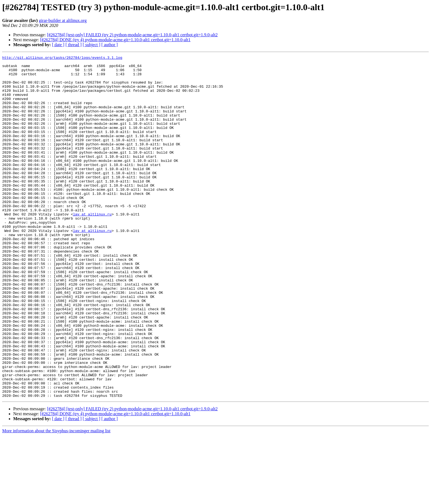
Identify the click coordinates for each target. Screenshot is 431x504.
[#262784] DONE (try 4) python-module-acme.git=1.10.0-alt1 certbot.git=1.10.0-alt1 (115, 40)
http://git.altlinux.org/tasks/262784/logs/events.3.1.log (62, 58)
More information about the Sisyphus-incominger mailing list (56, 499)
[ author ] (110, 45)
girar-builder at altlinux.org (63, 20)
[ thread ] (74, 45)
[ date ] (58, 45)
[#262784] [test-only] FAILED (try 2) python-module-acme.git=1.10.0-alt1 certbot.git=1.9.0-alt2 (132, 35)
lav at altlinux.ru (92, 246)
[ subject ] (92, 45)
